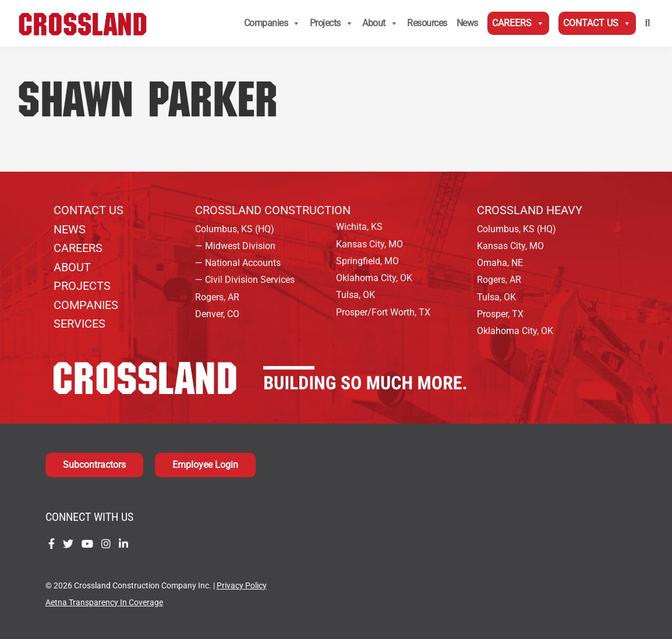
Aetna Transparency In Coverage (104, 603)
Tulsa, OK (356, 295)
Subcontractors (94, 465)
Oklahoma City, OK (374, 278)
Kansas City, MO (369, 244)
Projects (332, 23)
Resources (427, 23)
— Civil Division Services (245, 280)
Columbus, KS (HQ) (235, 229)
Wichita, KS (359, 227)
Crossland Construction (273, 210)
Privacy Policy (242, 586)
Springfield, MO (367, 261)
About (380, 23)
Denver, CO (217, 314)
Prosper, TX (500, 314)
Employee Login (205, 465)
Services (79, 324)
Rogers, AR (217, 297)
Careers (518, 23)
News (467, 23)
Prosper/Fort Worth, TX (383, 312)
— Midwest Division (235, 246)
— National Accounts (238, 263)
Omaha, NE (500, 263)
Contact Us (597, 23)
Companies (272, 23)
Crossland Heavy (530, 210)
